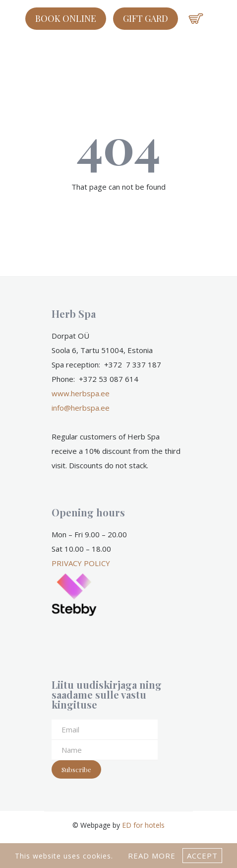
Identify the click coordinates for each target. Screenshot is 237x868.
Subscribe (76, 769)
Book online (66, 18)
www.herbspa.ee (81, 393)
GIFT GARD (146, 18)
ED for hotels (143, 825)
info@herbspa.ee (81, 408)
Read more (152, 856)
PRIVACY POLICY (81, 563)
